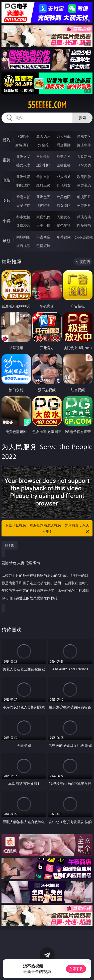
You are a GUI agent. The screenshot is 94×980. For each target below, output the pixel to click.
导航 (7, 241)
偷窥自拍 (23, 197)
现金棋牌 (64, 145)
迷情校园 (23, 225)
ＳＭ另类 (84, 165)
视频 (7, 160)
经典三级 (43, 185)
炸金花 (43, 145)
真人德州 (43, 136)
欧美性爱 (84, 177)
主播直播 (64, 165)
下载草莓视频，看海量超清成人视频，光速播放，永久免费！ (48, 529)
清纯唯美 (43, 205)
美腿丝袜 (23, 205)
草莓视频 (64, 237)
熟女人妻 (23, 165)
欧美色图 (64, 197)
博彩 (7, 140)
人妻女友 (64, 217)
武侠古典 (84, 217)
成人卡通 (64, 177)
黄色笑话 (64, 225)
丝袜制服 (43, 165)
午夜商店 (43, 237)
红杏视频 (23, 246)
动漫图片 (84, 197)
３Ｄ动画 (84, 156)
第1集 (10, 545)
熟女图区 (64, 205)
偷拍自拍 (43, 177)
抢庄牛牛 (84, 145)
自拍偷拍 (43, 156)
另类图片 (84, 205)
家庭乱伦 (43, 217)
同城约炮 (23, 237)
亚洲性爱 (23, 177)
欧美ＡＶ (64, 156)
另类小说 (43, 225)
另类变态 (84, 185)
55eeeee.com (47, 105)
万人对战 (64, 136)
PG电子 (23, 136)
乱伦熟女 (64, 185)
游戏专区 (84, 136)
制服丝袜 (23, 185)
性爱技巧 (84, 225)
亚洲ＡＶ (23, 156)
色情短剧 (43, 246)
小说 (7, 221)
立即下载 (76, 969)
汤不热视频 (84, 237)
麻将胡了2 (23, 145)
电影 (7, 180)
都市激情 (23, 217)
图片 (7, 200)
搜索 (82, 118)
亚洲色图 (43, 197)
